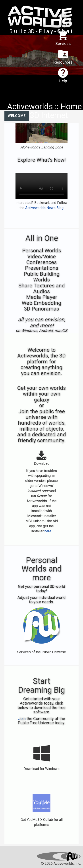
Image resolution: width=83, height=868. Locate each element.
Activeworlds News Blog (44, 208)
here (48, 531)
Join (22, 719)
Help (63, 75)
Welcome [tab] (17, 116)
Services (63, 38)
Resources (63, 56)
